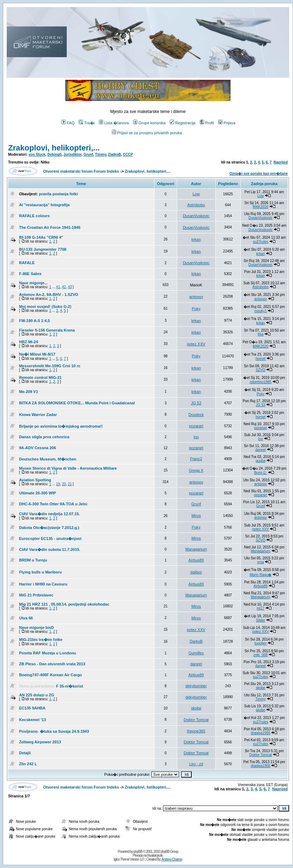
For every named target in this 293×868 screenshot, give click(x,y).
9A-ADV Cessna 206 (38, 448)
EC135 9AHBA (32, 708)
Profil (207, 123)
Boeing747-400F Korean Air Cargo (50, 675)
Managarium (196, 549)
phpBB (138, 852)
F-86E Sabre (30, 274)
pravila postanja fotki (58, 194)
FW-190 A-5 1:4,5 (34, 321)
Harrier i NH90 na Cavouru (43, 584)
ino (196, 437)
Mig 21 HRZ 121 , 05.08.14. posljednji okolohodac (64, 604)
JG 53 (196, 403)
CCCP (128, 154)
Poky (196, 309)
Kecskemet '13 (32, 720)
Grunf (88, 154)
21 (70, 484)
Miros (196, 516)
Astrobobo (196, 205)
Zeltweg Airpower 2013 (40, 742)
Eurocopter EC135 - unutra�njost (50, 539)
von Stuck (37, 154)
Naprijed (281, 162)
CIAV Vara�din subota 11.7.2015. (50, 549)
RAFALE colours (34, 216)
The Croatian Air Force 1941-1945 (50, 227)
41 (58, 287)
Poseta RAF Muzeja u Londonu (47, 653)
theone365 (196, 731)
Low (196, 194)
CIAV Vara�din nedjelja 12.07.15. (49, 514)
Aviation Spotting (35, 480)
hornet (261, 359)
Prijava (227, 123)
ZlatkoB (115, 154)
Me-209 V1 (29, 392)
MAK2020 (261, 207)
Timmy (100, 154)
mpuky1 (261, 311)
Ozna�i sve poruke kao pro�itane (259, 174)
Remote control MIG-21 (40, 377)
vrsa (261, 562)
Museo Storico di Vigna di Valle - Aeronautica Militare (68, 468)
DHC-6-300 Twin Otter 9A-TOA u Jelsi (53, 504)
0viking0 (54, 154)
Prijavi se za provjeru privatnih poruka (147, 133)
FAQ (68, 123)
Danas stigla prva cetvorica (44, 437)
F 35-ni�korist (70, 686)
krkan (196, 239)
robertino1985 (261, 382)
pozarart (196, 426)
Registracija (183, 123)
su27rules (260, 242)
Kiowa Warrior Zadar (38, 415)
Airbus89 (196, 560)
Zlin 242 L (28, 764)
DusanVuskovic (196, 216)
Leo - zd (196, 764)
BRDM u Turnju (33, 560)
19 (58, 484)
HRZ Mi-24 (29, 342)
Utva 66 (26, 618)
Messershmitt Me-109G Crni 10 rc (50, 366)
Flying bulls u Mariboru (40, 572)
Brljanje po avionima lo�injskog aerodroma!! (61, 426)
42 (64, 287)
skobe (261, 688)
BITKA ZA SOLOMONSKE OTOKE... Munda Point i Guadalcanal (77, 403)
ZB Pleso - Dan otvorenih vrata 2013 (52, 664)
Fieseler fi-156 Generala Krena (47, 330)
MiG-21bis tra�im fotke (41, 640)
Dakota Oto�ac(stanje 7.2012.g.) (49, 528)
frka (261, 334)
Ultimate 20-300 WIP (38, 493)
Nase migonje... (33, 283)
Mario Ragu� (261, 575)
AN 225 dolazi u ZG (37, 695)
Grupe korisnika (149, 123)
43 (70, 287)
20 (64, 484)
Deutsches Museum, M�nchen (48, 459)
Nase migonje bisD (36, 628)
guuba (261, 461)
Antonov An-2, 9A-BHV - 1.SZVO (49, 295)
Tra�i (87, 123)
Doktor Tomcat (196, 720)
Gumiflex (196, 653)
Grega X (196, 470)
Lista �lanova (114, 123)
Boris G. (261, 473)
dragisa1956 (261, 733)
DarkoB (196, 641)
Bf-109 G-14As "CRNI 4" (41, 237)
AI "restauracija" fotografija (44, 205)
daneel (261, 450)
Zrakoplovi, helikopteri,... (54, 148)
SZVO (260, 370)
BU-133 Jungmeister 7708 (43, 249)
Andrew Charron (172, 859)
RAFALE (27, 263)
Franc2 (196, 459)
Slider (261, 620)
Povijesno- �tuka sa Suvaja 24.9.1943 (54, 731)
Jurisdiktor (73, 154)
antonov (196, 297)
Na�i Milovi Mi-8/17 (37, 354)
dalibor (196, 572)
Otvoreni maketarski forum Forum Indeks (81, 171)
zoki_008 (261, 655)
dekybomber (196, 686)
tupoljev (261, 643)
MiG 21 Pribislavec (36, 595)
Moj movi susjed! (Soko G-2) (45, 307)
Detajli (25, 753)
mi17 (261, 608)
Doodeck (196, 415)
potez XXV (196, 344)
